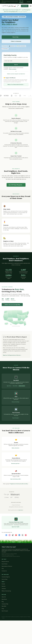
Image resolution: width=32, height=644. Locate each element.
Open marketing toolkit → (16, 479)
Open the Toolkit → (16, 527)
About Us (4, 597)
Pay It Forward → (16, 418)
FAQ (3, 569)
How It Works (5, 564)
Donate (29, 2)
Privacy (29, 617)
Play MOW (4, 606)
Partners (4, 586)
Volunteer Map (5, 604)
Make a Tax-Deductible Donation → (16, 85)
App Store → (10, 386)
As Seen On (16, 93)
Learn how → (21, 510)
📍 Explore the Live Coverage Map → (12, 305)
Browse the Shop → (16, 402)
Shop (3, 609)
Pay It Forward (5, 611)
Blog (3, 602)
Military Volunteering (6, 591)
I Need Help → (16, 37)
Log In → (4, 582)
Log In (18, 6)
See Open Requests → (16, 185)
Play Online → (16, 386)
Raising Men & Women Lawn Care (16, 507)
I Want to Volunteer (16, 41)
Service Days (5, 579)
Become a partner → (16, 464)
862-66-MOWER (22, 2)
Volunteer (25, 6)
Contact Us (4, 571)
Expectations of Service (7, 566)
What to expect (13, 69)
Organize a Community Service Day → (20, 484)
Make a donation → (16, 448)
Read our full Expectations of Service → (12, 355)
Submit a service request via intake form (16, 74)
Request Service (5, 562)
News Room (4, 599)
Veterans (4, 589)
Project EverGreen (16, 505)
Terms (3, 618)
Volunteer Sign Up (6, 577)
